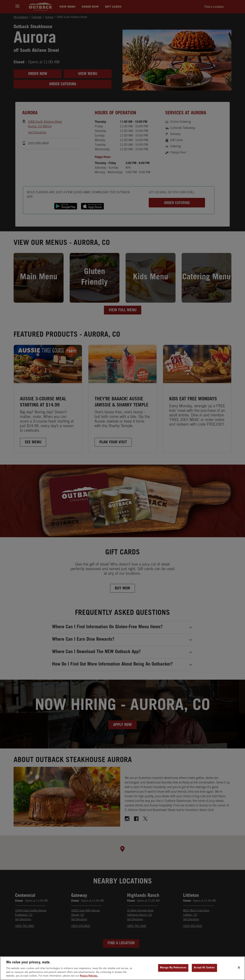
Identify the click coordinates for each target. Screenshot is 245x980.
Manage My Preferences (173, 968)
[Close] (239, 968)
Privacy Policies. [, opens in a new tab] (89, 976)
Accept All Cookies (204, 968)
